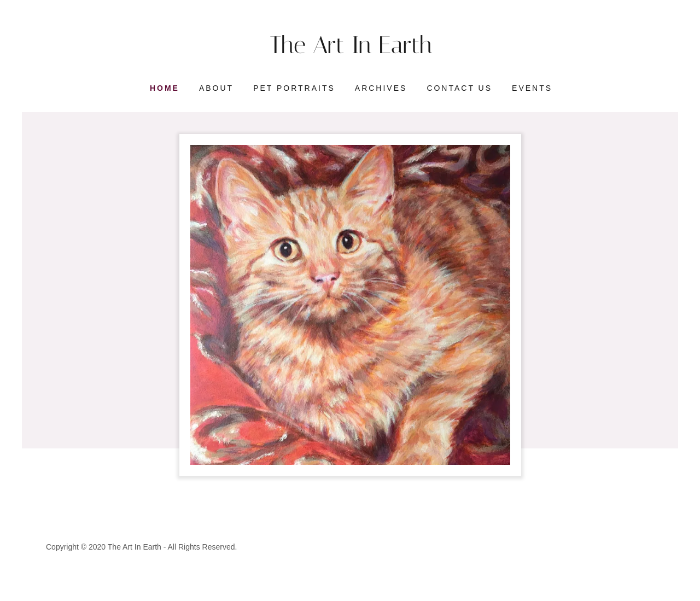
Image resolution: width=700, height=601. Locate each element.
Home (165, 88)
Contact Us (459, 88)
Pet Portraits (294, 88)
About (216, 88)
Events (532, 88)
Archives (381, 88)
